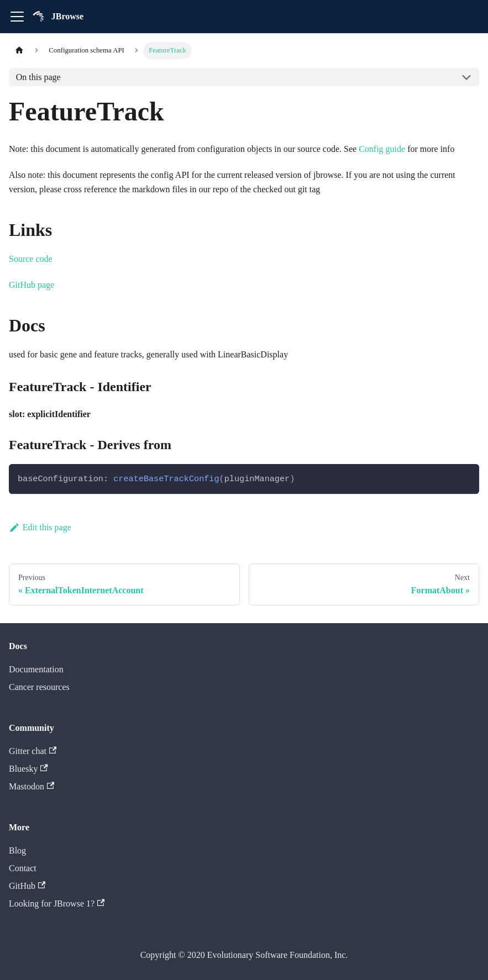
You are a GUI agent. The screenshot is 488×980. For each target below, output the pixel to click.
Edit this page (40, 527)
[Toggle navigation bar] (17, 17)
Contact (23, 868)
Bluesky (28, 769)
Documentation (36, 669)
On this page (38, 77)
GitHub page (32, 285)
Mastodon (32, 786)
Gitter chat (33, 751)
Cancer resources (39, 687)
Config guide (382, 149)
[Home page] (19, 51)
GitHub (27, 886)
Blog (17, 850)
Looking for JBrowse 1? (57, 903)
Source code (31, 259)
